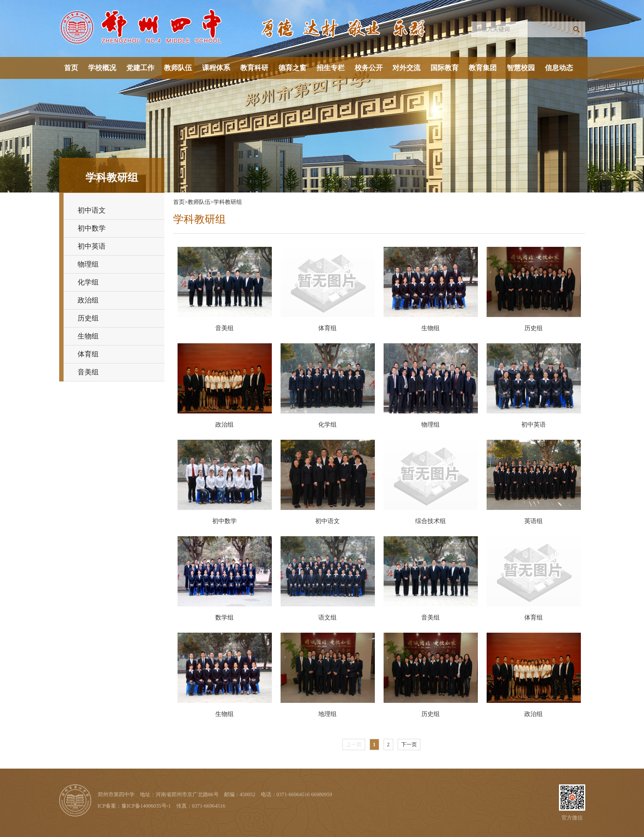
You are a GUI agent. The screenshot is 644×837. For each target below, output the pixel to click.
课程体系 (216, 68)
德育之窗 (292, 68)
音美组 (88, 372)
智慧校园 (521, 68)
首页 (71, 68)
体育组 (88, 354)
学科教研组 (228, 202)
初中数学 (92, 228)
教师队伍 (178, 68)
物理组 (88, 264)
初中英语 (92, 246)
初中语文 (92, 210)
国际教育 (445, 68)
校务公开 (369, 68)
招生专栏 (331, 68)
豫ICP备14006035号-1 (146, 806)
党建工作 (140, 68)
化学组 (88, 282)
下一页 (409, 744)
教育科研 (254, 68)
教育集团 (483, 68)
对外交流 (406, 68)
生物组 (88, 336)
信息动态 (559, 68)
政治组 (88, 300)
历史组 (88, 318)
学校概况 (102, 68)
